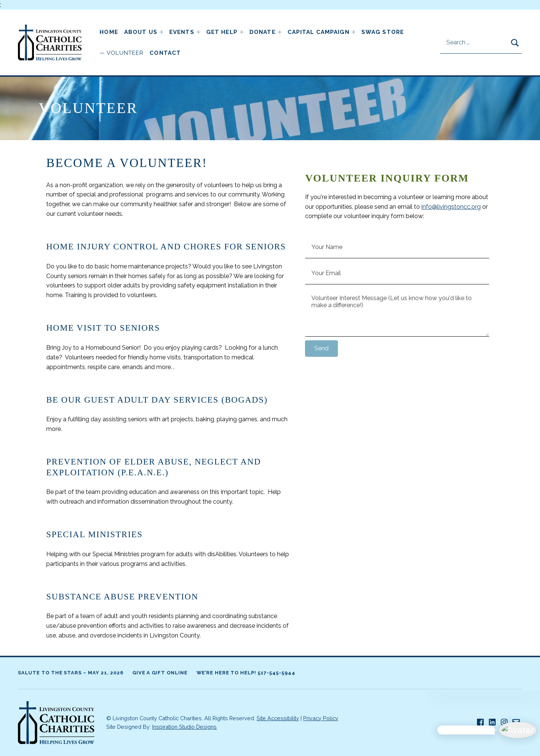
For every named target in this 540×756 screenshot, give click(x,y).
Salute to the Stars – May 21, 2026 (71, 673)
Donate (263, 32)
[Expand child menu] (161, 32)
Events (182, 32)
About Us (141, 32)
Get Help (222, 32)
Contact (165, 53)
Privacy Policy (321, 718)
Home (109, 32)
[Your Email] (397, 273)
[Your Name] (397, 247)
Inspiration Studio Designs (184, 727)
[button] (321, 349)
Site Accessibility (278, 718)
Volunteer (125, 53)
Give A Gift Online (160, 673)
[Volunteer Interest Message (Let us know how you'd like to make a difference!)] (397, 312)
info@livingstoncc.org (451, 207)
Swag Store (383, 32)
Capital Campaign (318, 32)
